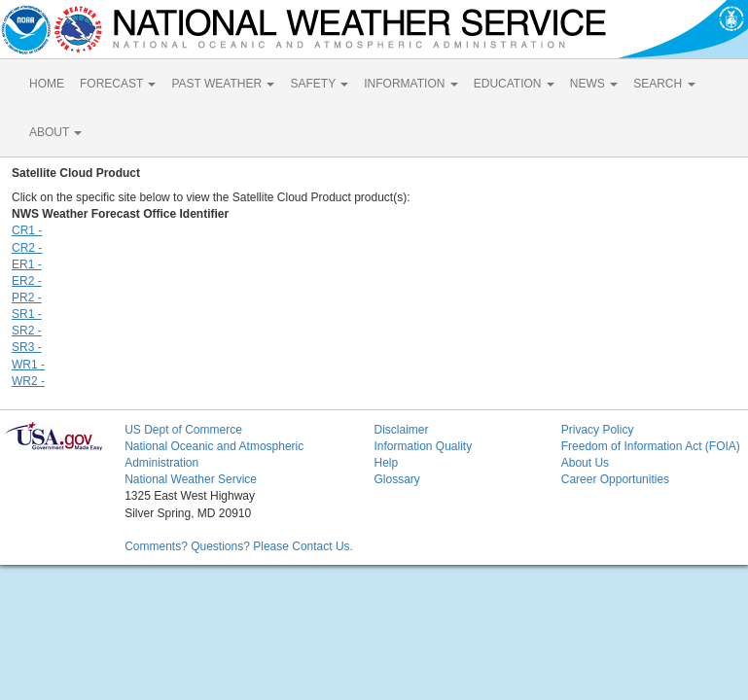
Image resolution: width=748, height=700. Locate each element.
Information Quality (423, 446)
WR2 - (28, 381)
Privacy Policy (598, 430)
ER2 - (27, 281)
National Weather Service (191, 479)
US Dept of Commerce (183, 430)
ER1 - (27, 264)
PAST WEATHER (223, 84)
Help (386, 463)
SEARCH (664, 84)
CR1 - (27, 230)
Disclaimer (401, 430)
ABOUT (55, 132)
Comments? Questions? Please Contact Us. (239, 546)
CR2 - (27, 248)
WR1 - (28, 365)
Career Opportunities (615, 479)
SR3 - (27, 347)
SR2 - (27, 331)
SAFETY (319, 84)
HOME (47, 84)
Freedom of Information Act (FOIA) (651, 446)
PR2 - (27, 297)
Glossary (396, 479)
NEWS (594, 84)
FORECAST (118, 84)
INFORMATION (410, 84)
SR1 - (27, 314)
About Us (585, 463)
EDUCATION (514, 84)
